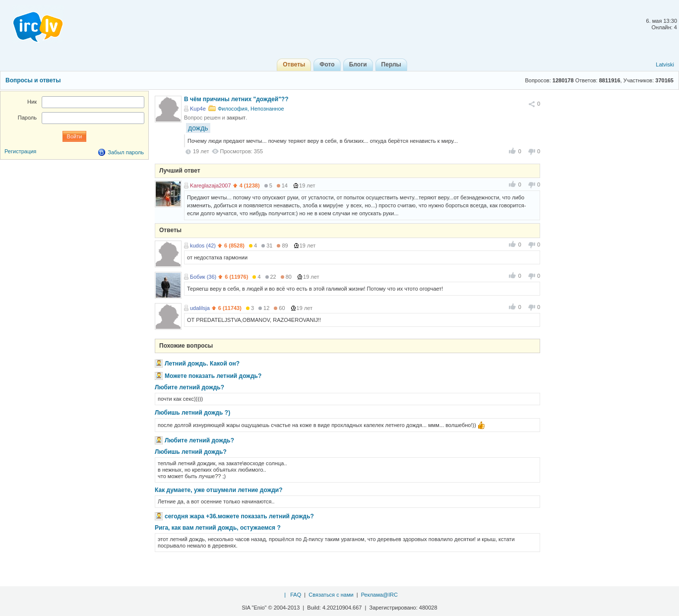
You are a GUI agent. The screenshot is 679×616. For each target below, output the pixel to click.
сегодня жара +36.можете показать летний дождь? (239, 516)
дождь (198, 128)
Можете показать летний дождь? (213, 376)
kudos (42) (203, 246)
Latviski (665, 64)
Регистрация (20, 151)
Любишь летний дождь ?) (192, 413)
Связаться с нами (331, 595)
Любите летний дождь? (189, 387)
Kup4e (198, 109)
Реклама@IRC (379, 595)
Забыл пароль (126, 152)
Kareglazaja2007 (211, 185)
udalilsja (200, 308)
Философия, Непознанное (251, 109)
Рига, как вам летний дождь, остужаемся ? (218, 528)
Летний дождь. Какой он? (202, 364)
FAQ (296, 595)
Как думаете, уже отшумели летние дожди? (219, 490)
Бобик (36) (203, 277)
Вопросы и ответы (33, 80)
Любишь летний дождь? (191, 452)
